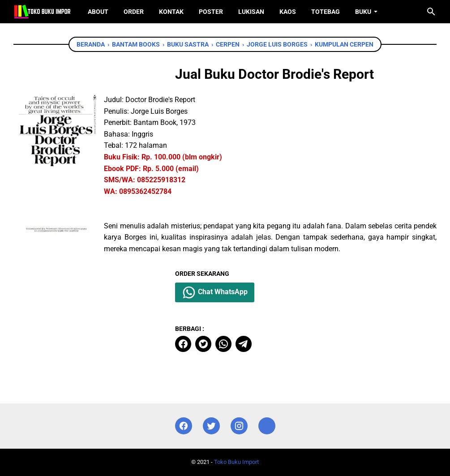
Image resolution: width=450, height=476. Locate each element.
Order (134, 12)
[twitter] (203, 344)
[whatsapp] (223, 344)
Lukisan (251, 12)
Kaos (288, 12)
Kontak (171, 12)
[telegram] (244, 344)
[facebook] (183, 344)
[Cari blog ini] (431, 12)
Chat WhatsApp (215, 292)
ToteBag (326, 12)
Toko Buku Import (236, 462)
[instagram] (239, 426)
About (98, 12)
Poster (211, 12)
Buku (363, 12)
